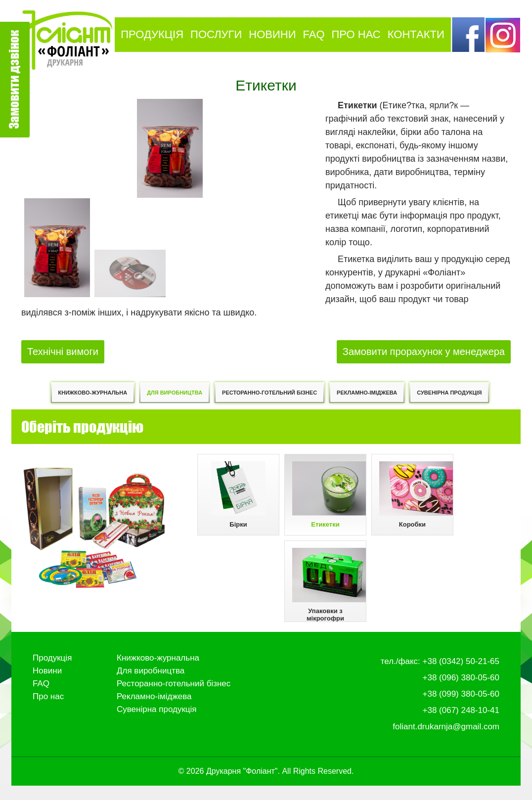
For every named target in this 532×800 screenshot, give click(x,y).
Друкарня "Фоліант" (242, 785)
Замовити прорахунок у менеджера (424, 350)
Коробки (421, 496)
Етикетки (329, 496)
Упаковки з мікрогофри (329, 594)
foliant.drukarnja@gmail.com (446, 741)
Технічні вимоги (63, 350)
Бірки (233, 496)
